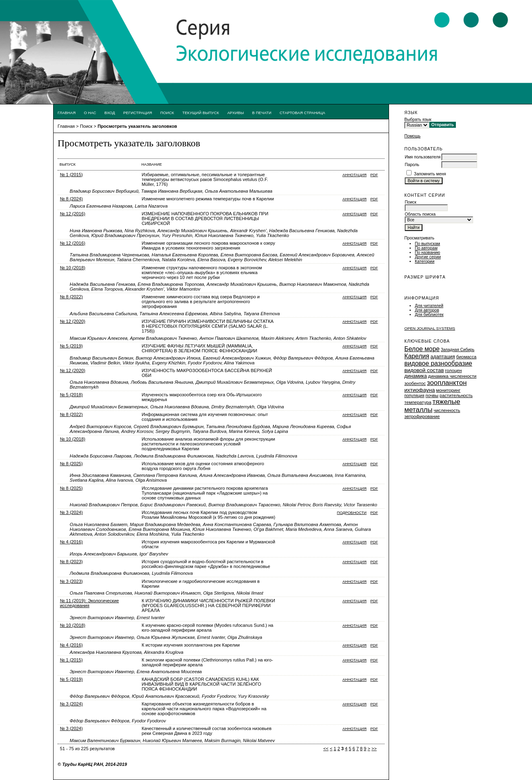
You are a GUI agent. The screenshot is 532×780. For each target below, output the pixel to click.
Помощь (412, 136)
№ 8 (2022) (71, 297)
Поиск (167, 113)
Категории (425, 261)
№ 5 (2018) (71, 395)
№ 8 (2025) (71, 464)
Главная (67, 113)
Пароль (412, 165)
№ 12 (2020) (73, 321)
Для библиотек (429, 315)
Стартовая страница (302, 113)
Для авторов (427, 310)
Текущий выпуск (201, 113)
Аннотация (354, 175)
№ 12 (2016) (73, 214)
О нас (90, 113)
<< (326, 749)
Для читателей (429, 306)
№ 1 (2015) (71, 175)
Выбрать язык (418, 120)
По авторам (426, 248)
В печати (262, 113)
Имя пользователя (423, 157)
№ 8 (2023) (71, 562)
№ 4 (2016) (71, 542)
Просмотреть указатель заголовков (137, 126)
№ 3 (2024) (71, 512)
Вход (110, 113)
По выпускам (427, 244)
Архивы (235, 113)
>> (374, 749)
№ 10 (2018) (73, 268)
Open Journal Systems (430, 328)
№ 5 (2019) (71, 346)
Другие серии (428, 257)
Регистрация (138, 113)
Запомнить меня (430, 174)
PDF (374, 175)
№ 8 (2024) (71, 199)
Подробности (352, 513)
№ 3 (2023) (71, 581)
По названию (427, 253)
